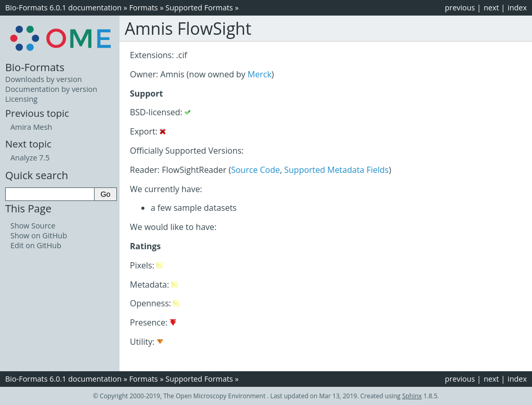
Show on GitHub (39, 235)
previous (460, 8)
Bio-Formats (35, 67)
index (517, 8)
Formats (144, 8)
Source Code (256, 170)
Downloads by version (44, 79)
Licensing (21, 99)
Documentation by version (51, 89)
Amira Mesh (31, 127)
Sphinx (412, 396)
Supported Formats (199, 8)
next (491, 8)
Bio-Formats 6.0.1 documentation (63, 8)
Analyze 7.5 (30, 158)
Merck (260, 74)
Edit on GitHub (36, 245)
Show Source (33, 226)
